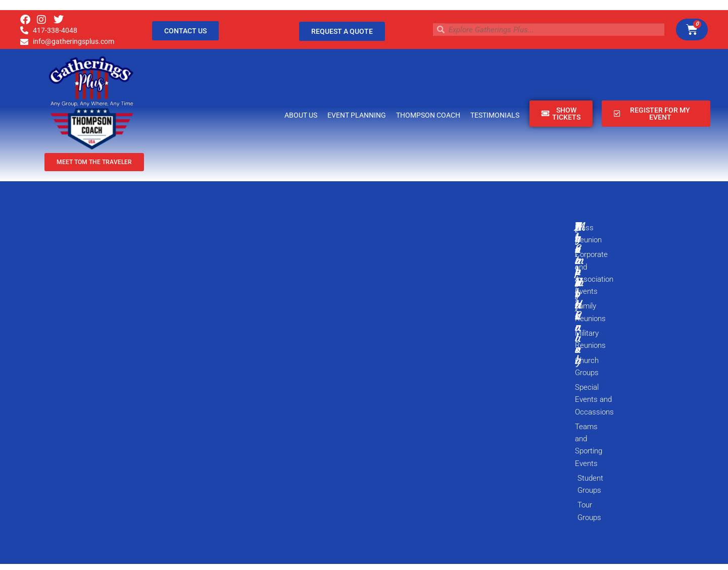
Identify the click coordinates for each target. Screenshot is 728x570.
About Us (301, 115)
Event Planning (357, 115)
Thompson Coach (428, 115)
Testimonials (495, 115)
